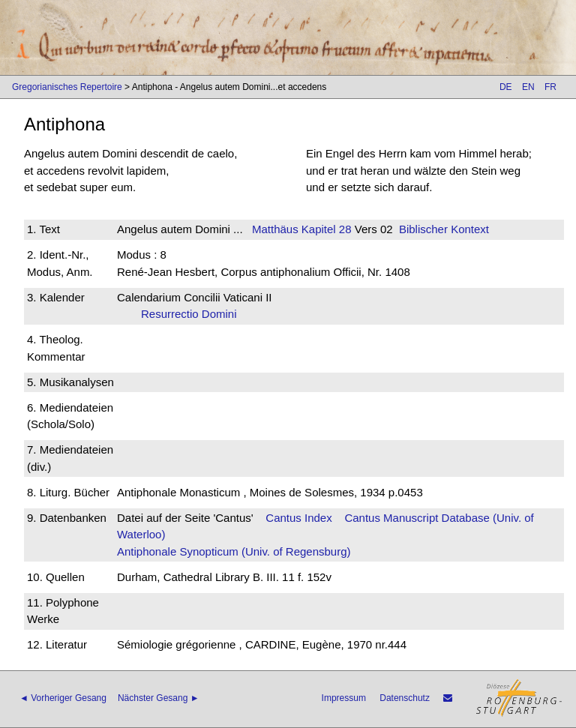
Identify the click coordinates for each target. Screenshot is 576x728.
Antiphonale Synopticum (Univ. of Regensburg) (234, 551)
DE (506, 87)
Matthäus (275, 229)
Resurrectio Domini (193, 314)
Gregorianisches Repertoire (67, 87)
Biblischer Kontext (444, 229)
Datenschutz (405, 698)
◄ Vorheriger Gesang (63, 698)
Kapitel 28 (325, 229)
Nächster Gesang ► (159, 698)
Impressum (344, 698)
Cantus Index (298, 518)
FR (550, 87)
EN (528, 87)
